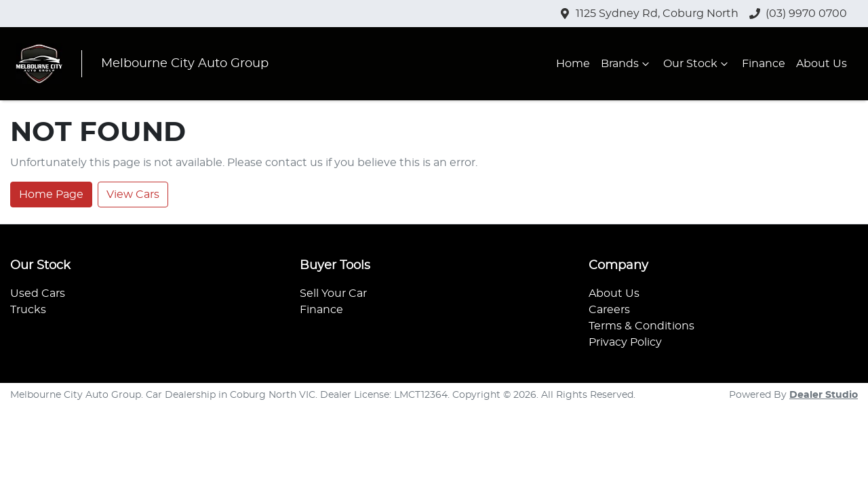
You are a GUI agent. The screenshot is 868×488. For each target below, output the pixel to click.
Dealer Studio (824, 395)
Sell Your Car (333, 293)
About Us (822, 64)
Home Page (51, 195)
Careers (609, 310)
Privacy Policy (625, 342)
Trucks (28, 310)
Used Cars (38, 293)
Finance (764, 64)
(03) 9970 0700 (806, 14)
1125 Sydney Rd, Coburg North (657, 14)
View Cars (133, 195)
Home (573, 64)
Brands (627, 64)
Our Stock (697, 64)
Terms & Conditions (642, 326)
